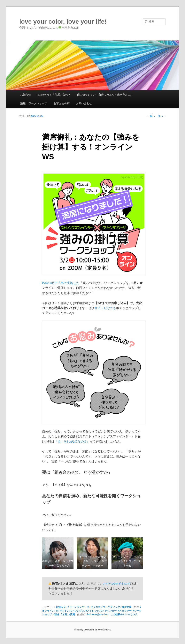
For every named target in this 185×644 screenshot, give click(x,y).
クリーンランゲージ (78, 607)
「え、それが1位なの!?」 (72, 441)
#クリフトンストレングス (70, 611)
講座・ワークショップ (34, 103)
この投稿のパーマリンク (124, 614)
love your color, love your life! (63, 21)
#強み (56, 614)
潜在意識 (126, 607)
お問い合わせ (84, 103)
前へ (150, 116)
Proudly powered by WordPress (92, 630)
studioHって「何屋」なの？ (54, 95)
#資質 (72, 614)
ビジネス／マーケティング (105, 607)
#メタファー (125, 611)
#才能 (64, 614)
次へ (162, 116)
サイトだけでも (105, 308)
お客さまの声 (62, 103)
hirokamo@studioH (97, 614)
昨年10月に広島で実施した (61, 283)
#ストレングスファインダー (101, 611)
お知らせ (26, 95)
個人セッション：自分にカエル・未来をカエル (105, 95)
